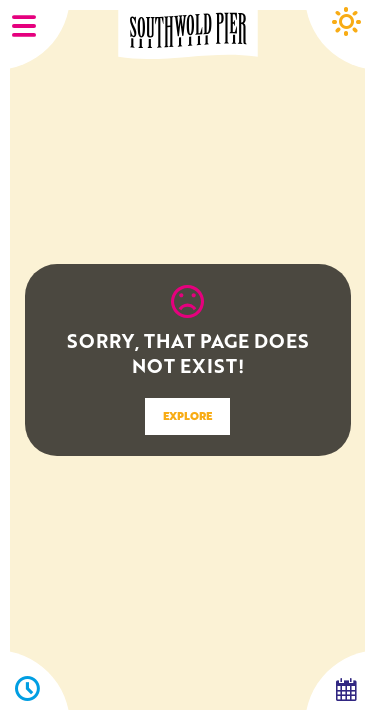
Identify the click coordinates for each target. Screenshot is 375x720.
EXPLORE (187, 416)
